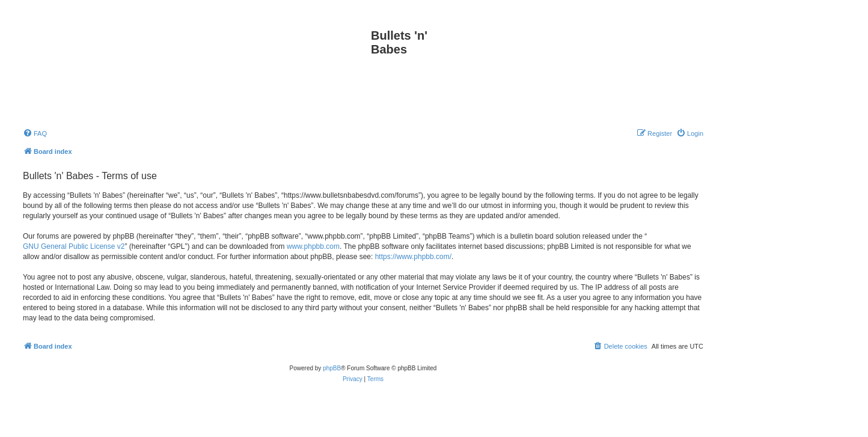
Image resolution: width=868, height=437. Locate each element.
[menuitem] (35, 133)
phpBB (332, 368)
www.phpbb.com (313, 246)
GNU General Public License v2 (74, 246)
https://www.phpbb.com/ (413, 257)
